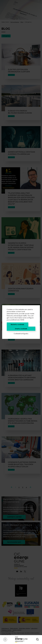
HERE (22, 320)
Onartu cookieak (21, 329)
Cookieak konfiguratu (21, 334)
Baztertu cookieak (17, 325)
